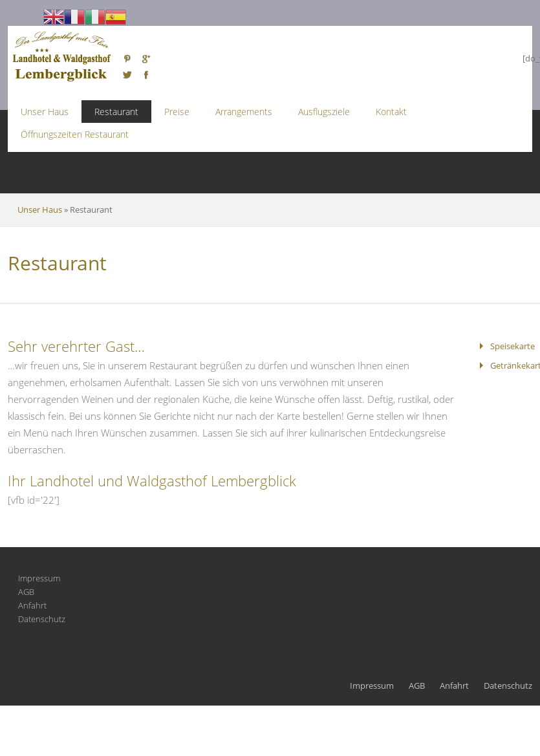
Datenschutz (42, 619)
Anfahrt (32, 605)
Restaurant (116, 112)
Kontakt (391, 112)
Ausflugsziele (324, 112)
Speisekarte (513, 346)
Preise (177, 112)
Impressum (39, 578)
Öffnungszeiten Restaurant (75, 134)
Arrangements (244, 112)
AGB (26, 592)
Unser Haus (45, 112)
